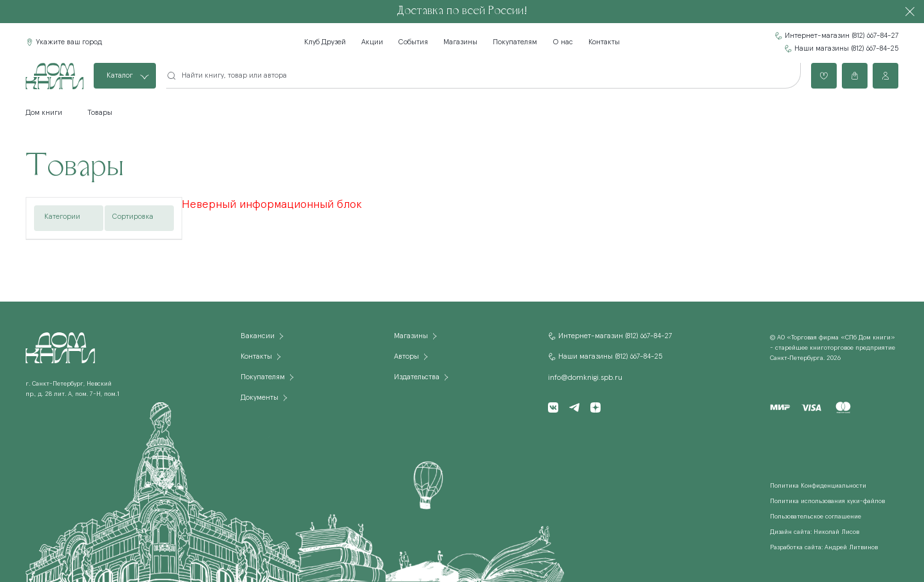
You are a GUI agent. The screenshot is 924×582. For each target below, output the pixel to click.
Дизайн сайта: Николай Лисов (815, 532)
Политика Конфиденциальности (818, 486)
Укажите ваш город (69, 42)
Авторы (406, 357)
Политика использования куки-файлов (827, 501)
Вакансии (258, 336)
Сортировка (133, 217)
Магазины (460, 42)
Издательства (417, 377)
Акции (372, 42)
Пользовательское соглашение (816, 517)
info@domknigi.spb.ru (585, 378)
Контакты (604, 42)
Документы (260, 398)
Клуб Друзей (325, 42)
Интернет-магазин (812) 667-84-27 (842, 36)
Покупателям (515, 42)
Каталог (120, 76)
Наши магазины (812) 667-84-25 (846, 49)
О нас (563, 42)
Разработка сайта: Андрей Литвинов (824, 547)
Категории (62, 217)
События (413, 42)
